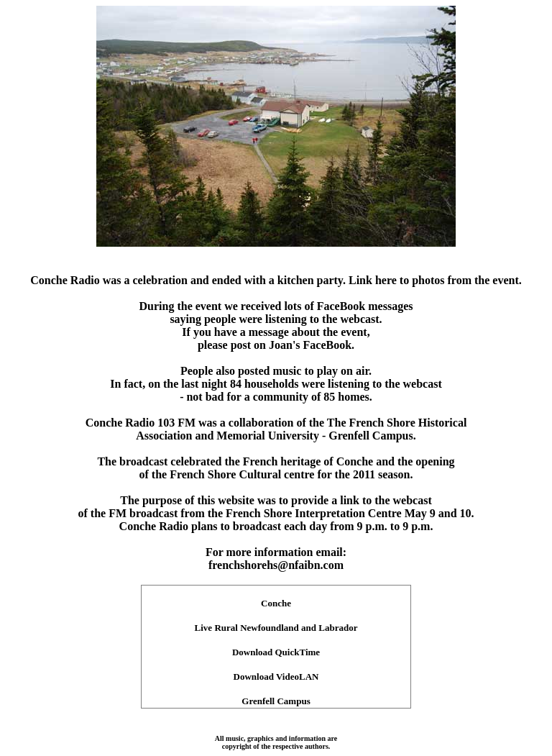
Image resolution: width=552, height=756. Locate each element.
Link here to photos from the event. (435, 280)
